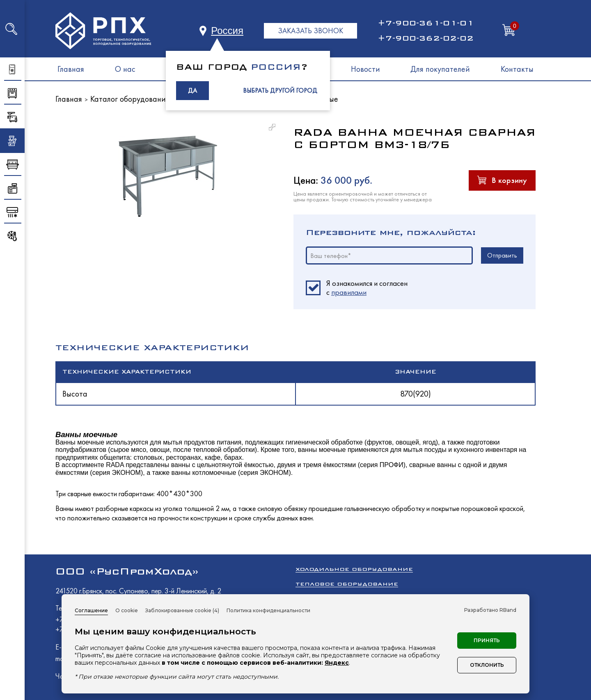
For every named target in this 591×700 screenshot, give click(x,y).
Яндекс (337, 663)
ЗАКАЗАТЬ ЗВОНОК (310, 31)
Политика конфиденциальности (268, 610)
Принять (487, 640)
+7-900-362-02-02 (426, 38)
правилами (349, 292)
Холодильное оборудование (354, 569)
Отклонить (487, 665)
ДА (192, 90)
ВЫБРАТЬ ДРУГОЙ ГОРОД (280, 90)
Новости (365, 69)
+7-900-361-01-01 (426, 23)
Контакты (517, 69)
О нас (125, 69)
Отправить (502, 255)
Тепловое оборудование (347, 584)
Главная (71, 69)
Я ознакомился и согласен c (367, 288)
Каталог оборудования (130, 99)
